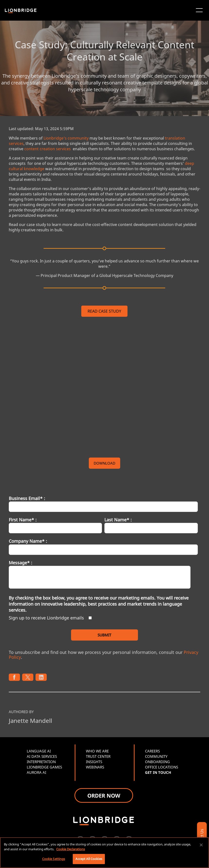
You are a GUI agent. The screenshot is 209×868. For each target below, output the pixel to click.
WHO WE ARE (97, 751)
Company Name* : (28, 541)
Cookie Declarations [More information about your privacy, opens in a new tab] (71, 849)
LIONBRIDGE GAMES (44, 767)
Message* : (20, 563)
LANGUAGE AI (39, 751)
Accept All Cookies (89, 859)
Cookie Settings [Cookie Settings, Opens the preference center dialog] (54, 859)
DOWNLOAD (104, 463)
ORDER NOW (104, 795)
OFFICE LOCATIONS (162, 767)
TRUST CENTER (98, 756)
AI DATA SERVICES (42, 756)
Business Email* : (27, 498)
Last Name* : (118, 520)
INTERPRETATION (41, 762)
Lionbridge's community (66, 138)
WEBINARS (95, 767)
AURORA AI (36, 772)
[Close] (201, 845)
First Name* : (23, 520)
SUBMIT (104, 635)
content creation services (48, 149)
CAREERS (152, 751)
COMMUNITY (156, 756)
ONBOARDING (157, 762)
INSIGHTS (94, 762)
